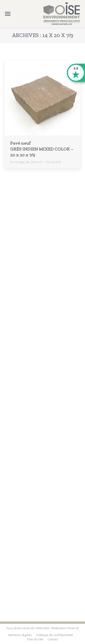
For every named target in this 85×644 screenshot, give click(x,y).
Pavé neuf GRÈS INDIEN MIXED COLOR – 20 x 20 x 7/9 (42, 149)
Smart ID (73, 628)
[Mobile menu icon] (8, 14)
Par (26, 162)
